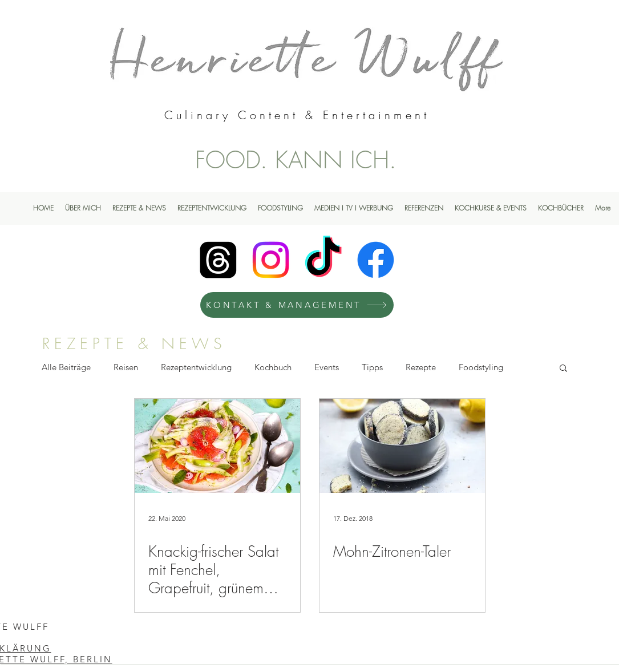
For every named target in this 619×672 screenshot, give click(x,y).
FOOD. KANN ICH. (296, 160)
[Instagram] (271, 260)
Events (327, 367)
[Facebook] (376, 260)
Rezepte (421, 367)
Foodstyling (481, 367)
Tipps (372, 367)
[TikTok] (323, 260)
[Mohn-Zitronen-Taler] (402, 446)
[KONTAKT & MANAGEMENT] (297, 305)
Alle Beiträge (66, 367)
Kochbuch (273, 367)
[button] (563, 369)
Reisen (126, 367)
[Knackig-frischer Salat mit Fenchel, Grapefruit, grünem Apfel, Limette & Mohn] (217, 446)
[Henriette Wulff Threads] (218, 260)
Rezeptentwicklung (196, 367)
